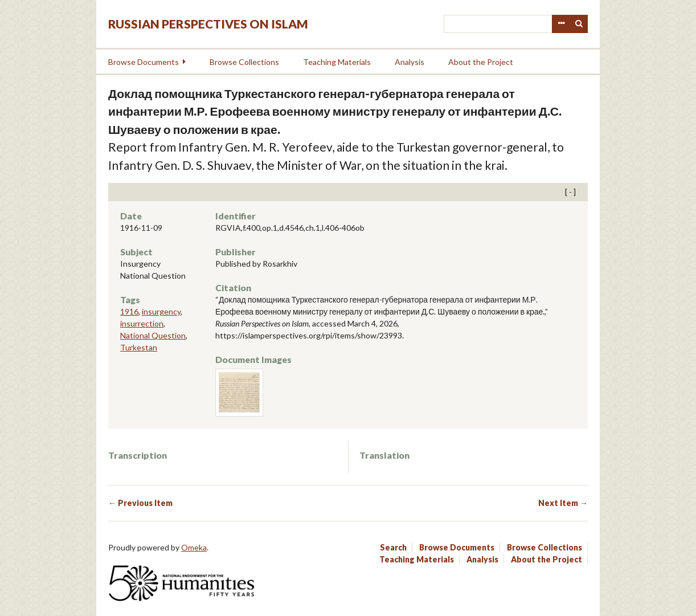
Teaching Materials (337, 62)
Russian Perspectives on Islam (208, 24)
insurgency (161, 311)
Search (579, 24)
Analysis (410, 62)
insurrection (142, 323)
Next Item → (563, 503)
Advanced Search (561, 24)
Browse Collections (244, 62)
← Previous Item (140, 503)
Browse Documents (144, 62)
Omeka (194, 547)
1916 (129, 311)
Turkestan (139, 347)
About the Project (481, 62)
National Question (153, 335)
